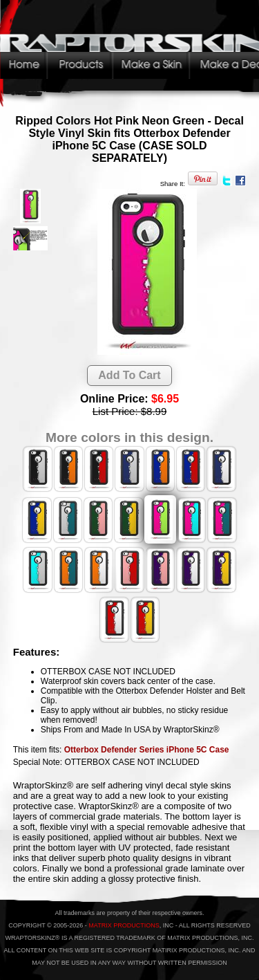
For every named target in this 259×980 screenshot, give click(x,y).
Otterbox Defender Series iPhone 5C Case (147, 750)
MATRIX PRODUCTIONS (124, 925)
